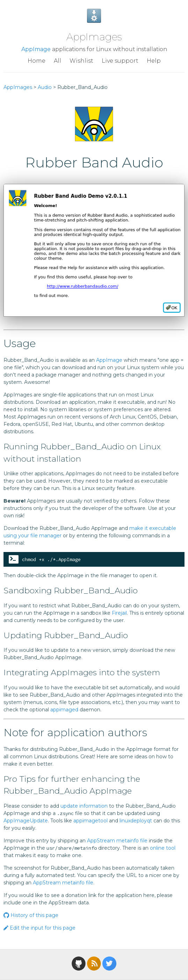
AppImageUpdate (26, 821)
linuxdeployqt (136, 821)
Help (154, 61)
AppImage (36, 49)
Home (37, 61)
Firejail (119, 613)
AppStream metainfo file (117, 841)
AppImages (94, 37)
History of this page (31, 915)
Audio (45, 87)
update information (84, 806)
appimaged (64, 710)
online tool (163, 848)
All (57, 61)
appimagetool (91, 821)
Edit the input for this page (39, 928)
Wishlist (81, 61)
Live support (120, 61)
